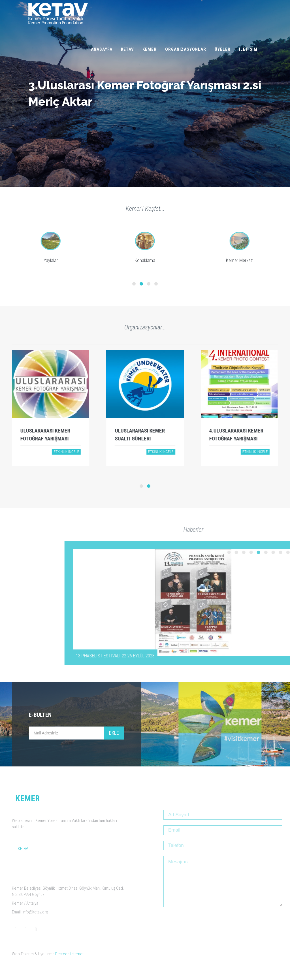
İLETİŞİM (248, 49)
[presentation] (206, 924)
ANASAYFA (102, 49)
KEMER (150, 49)
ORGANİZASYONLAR (186, 49)
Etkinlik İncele (66, 452)
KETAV (127, 49)
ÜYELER (223, 49)
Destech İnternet (69, 954)
